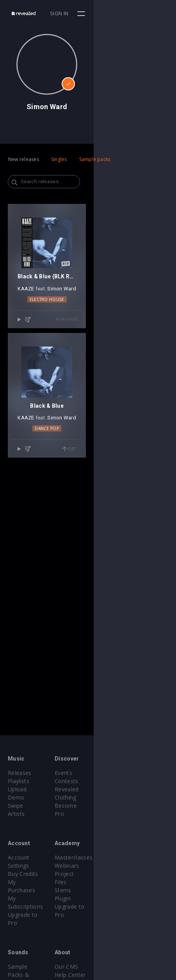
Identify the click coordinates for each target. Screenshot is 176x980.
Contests (108, 781)
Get (151, 614)
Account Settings (30, 849)
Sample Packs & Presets (40, 934)
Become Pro (113, 797)
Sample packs (95, 159)
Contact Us (111, 975)
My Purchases (26, 866)
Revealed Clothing (120, 789)
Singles (59, 159)
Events (105, 773)
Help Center (112, 942)
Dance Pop (88, 593)
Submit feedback (118, 967)
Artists (16, 806)
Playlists (19, 781)
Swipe (16, 797)
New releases (24, 159)
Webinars (108, 857)
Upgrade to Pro (28, 882)
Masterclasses (115, 849)
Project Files (112, 866)
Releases (20, 773)
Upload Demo (26, 789)
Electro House (88, 381)
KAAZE (67, 371)
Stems (104, 874)
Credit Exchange (29, 950)
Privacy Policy (114, 958)
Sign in (141, 13)
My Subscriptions (30, 874)
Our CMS (108, 934)
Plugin (104, 882)
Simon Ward (103, 371)
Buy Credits (23, 857)
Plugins (17, 942)
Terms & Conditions (123, 950)
